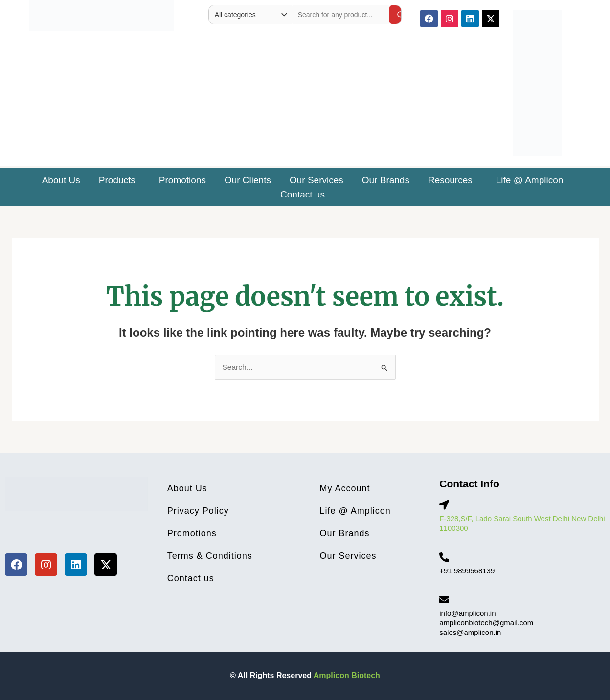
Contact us (303, 194)
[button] (120, 180)
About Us (61, 180)
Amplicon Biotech (347, 676)
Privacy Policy (198, 511)
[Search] (401, 15)
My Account (345, 489)
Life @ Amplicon (530, 180)
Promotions (182, 180)
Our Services (316, 180)
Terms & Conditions (210, 556)
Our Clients (248, 180)
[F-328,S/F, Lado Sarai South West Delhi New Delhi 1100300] (444, 505)
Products (117, 180)
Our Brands (386, 180)
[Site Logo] (102, 13)
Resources (450, 180)
